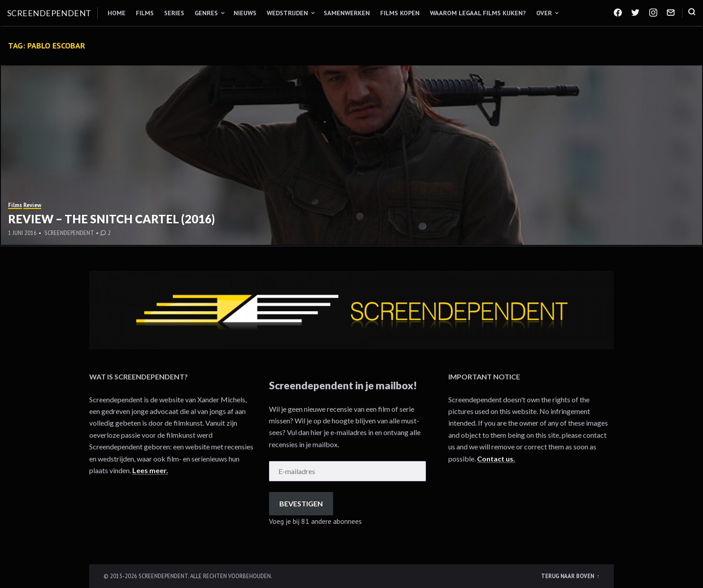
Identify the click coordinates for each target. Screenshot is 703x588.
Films (145, 13)
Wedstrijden (287, 13)
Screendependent (49, 13)
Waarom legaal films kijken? (478, 13)
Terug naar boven (568, 576)
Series (174, 13)
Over (544, 13)
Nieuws (245, 13)
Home (117, 13)
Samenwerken (347, 13)
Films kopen (400, 13)
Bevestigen (301, 503)
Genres (206, 13)
